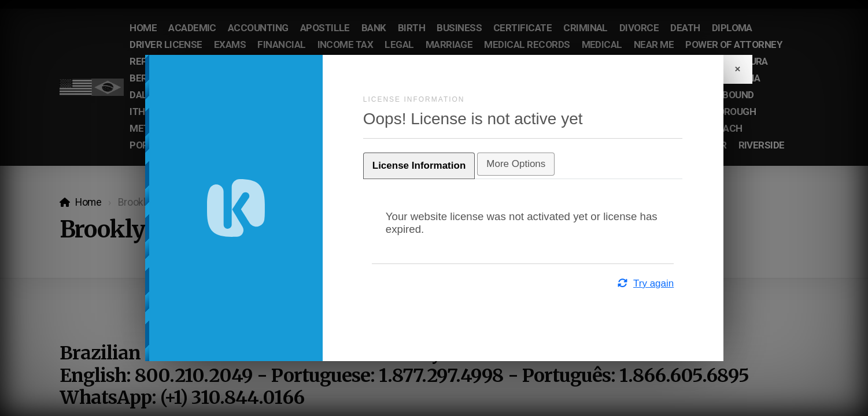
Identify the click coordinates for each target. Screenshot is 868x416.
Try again (628, 283)
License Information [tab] (437, 166)
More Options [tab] (533, 164)
